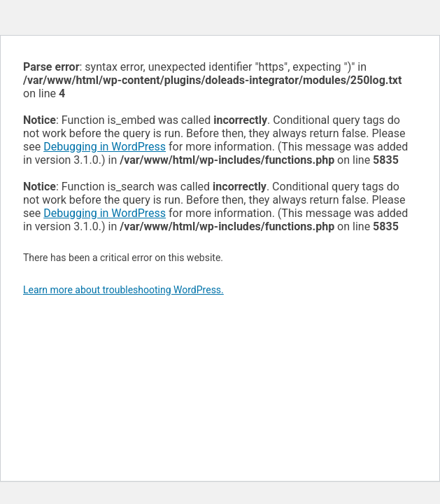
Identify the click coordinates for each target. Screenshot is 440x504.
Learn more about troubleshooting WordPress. (123, 290)
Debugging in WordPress (105, 147)
